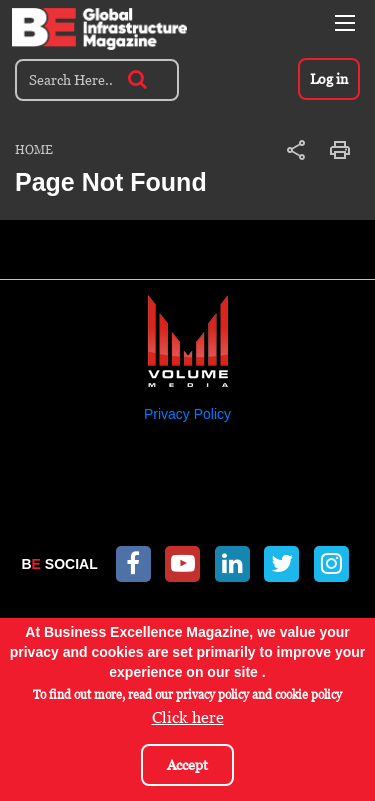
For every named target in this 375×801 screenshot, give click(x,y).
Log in (329, 79)
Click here (188, 721)
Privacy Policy (187, 414)
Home (34, 150)
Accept (187, 768)
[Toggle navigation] (345, 23)
